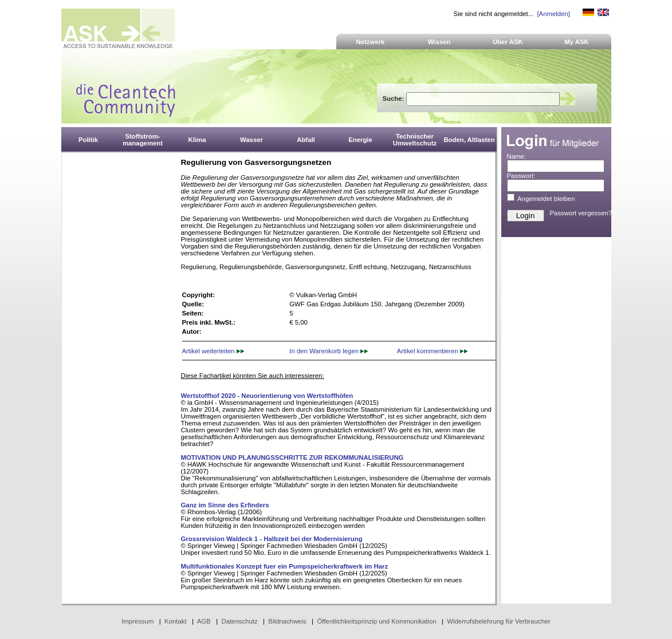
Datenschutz (239, 621)
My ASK (577, 42)
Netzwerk (371, 42)
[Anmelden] (553, 14)
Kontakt (176, 621)
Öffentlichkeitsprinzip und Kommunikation (376, 621)
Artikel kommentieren (432, 351)
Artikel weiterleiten (213, 351)
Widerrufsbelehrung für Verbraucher (499, 621)
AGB (204, 621)
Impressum (137, 621)
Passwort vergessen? (581, 213)
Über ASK (508, 42)
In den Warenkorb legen (329, 351)
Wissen (439, 42)
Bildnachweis (287, 621)
